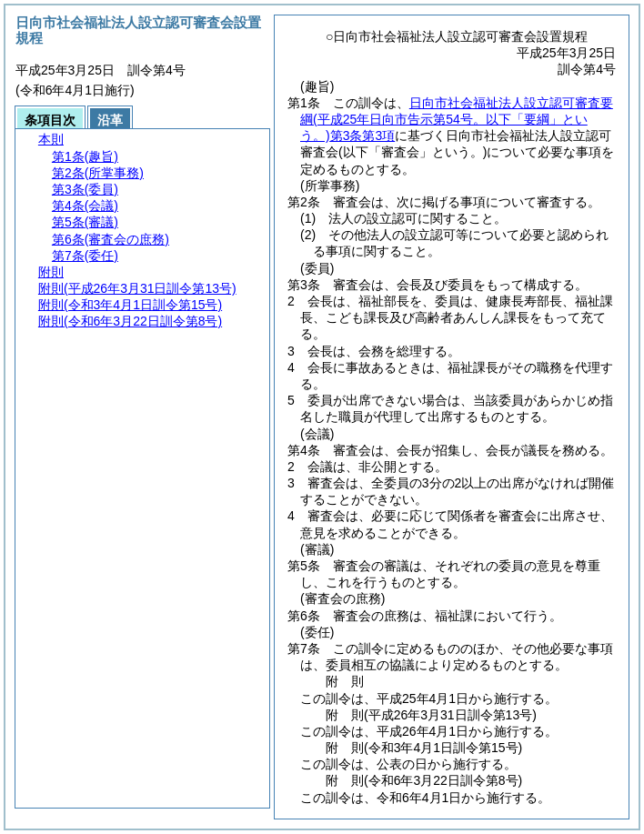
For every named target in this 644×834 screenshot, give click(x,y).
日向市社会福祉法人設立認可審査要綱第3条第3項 (457, 119)
